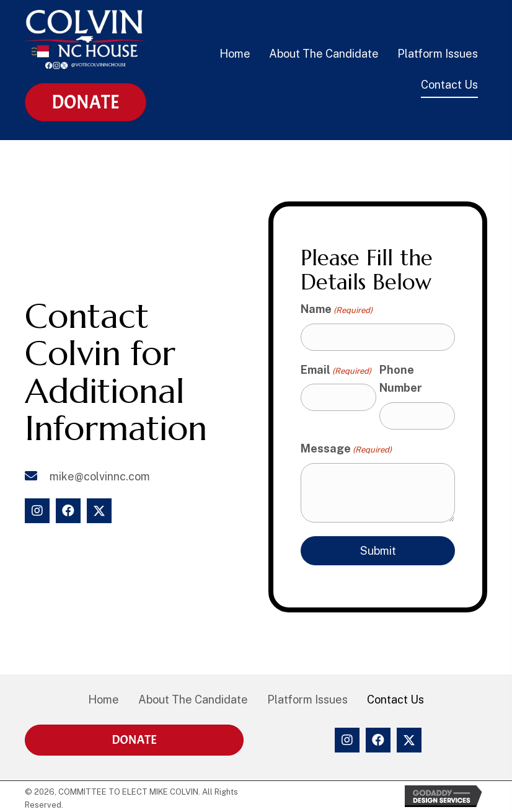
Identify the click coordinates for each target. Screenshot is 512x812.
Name (337, 310)
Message (346, 449)
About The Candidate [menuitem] (193, 699)
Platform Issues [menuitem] (307, 699)
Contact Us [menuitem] (395, 699)
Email (336, 370)
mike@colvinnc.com (100, 476)
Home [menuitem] (104, 699)
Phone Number (401, 379)
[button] (37, 511)
